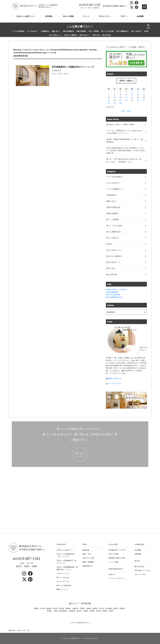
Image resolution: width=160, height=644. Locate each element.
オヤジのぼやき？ (33, 31)
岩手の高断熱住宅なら (115, 297)
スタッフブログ (140, 574)
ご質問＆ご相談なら (126, 81)
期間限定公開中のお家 (117, 558)
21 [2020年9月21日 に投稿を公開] (109, 100)
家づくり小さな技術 (108, 31)
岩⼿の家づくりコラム (143, 570)
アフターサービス (63, 582)
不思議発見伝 (45, 31)
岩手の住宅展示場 (113, 295)
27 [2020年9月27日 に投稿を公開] (144, 100)
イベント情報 (113, 562)
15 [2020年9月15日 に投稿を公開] (115, 97)
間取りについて (62, 589)
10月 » (129, 111)
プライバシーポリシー (117, 578)
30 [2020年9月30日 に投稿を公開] (120, 103)
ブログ (123, 16)
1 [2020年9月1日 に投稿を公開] (115, 92)
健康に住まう (56, 31)
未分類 (146, 31)
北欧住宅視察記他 (68, 31)
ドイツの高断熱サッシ (115, 189)
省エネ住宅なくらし (56, 35)
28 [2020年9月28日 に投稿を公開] (109, 103)
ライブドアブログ (115, 383)
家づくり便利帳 (94, 31)
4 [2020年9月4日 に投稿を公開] (132, 92)
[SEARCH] (148, 26)
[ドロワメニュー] (144, 7)
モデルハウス (104, 16)
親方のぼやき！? (85, 35)
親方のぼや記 (140, 566)
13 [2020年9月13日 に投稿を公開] (144, 95)
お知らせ (112, 574)
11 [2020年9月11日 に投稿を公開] (132, 95)
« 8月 (123, 111)
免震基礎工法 (87, 566)
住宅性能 (48, 16)
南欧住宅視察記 (81, 31)
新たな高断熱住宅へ (123, 31)
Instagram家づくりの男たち (117, 289)
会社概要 (140, 16)
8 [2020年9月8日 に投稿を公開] (115, 95)
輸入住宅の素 (107, 35)
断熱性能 (86, 550)
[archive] (126, 312)
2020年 (19, 630)
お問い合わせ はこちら (80, 455)
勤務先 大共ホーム (115, 378)
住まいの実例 (68, 16)
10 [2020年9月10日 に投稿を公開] (126, 95)
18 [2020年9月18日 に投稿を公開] (132, 97)
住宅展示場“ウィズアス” (117, 550)
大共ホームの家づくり (25, 16)
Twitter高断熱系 (112, 292)
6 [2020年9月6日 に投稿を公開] (144, 92)
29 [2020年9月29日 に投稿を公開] (115, 103)
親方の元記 (96, 35)
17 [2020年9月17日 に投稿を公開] (126, 97)
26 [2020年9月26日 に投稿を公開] (138, 100)
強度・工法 (87, 554)
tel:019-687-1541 (90, 6)
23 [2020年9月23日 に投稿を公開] (120, 100)
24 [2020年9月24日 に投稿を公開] (126, 100)
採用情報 (138, 554)
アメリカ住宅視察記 (18, 31)
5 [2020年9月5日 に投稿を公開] (138, 92)
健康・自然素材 (88, 562)
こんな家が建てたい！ (80, 26)
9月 (24, 630)
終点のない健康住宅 (71, 35)
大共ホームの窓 (88, 558)
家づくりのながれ (63, 577)
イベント (86, 16)
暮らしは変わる (136, 31)
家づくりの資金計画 (64, 586)
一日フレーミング (63, 573)
